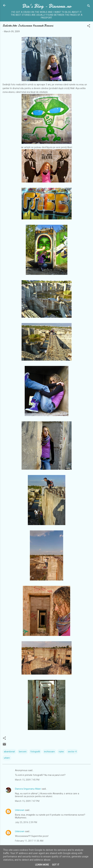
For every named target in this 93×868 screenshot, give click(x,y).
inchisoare (49, 752)
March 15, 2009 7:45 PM (27, 780)
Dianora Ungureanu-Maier (28, 789)
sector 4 (72, 752)
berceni (23, 752)
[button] (89, 26)
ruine (61, 752)
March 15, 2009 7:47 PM (27, 801)
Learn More (42, 865)
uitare (7, 758)
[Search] (89, 6)
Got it (56, 865)
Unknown (20, 810)
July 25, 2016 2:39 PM (26, 822)
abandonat (9, 752)
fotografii (35, 752)
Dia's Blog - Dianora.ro (47, 6)
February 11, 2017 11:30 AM (29, 841)
